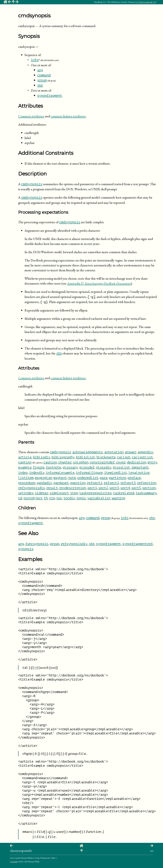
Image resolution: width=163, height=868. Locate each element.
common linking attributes (68, 116)
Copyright (14, 862)
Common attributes (31, 116)
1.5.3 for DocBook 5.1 (145, 2)
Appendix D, (99, 283)
